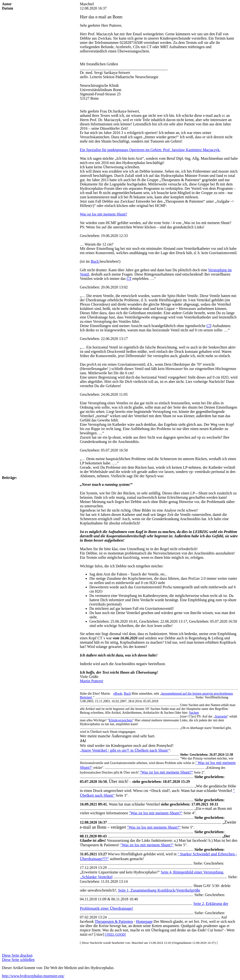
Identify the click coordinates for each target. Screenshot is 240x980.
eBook (118, 694)
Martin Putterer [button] (92, 681)
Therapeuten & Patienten (114, 921)
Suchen (194, 713)
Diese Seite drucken (17, 955)
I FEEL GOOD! (115, 935)
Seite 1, (159, 890)
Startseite (221, 716)
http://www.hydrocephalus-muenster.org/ (33, 976)
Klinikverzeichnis (121, 720)
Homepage (144, 921)
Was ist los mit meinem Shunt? (104, 214)
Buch (127, 694)
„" (125, 751)
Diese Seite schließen (18, 960)
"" (147, 845)
